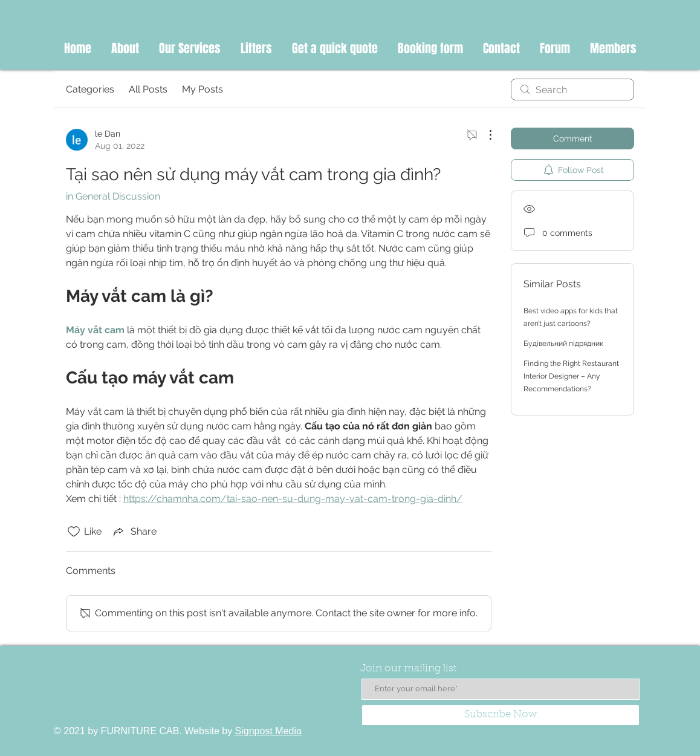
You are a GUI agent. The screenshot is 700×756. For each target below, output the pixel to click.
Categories (90, 89)
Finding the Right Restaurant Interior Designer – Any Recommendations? (571, 376)
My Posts (203, 89)
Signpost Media (268, 731)
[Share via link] (134, 532)
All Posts (148, 89)
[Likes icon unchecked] (74, 532)
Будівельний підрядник (563, 344)
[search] (572, 90)
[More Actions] (484, 135)
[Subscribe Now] (501, 715)
